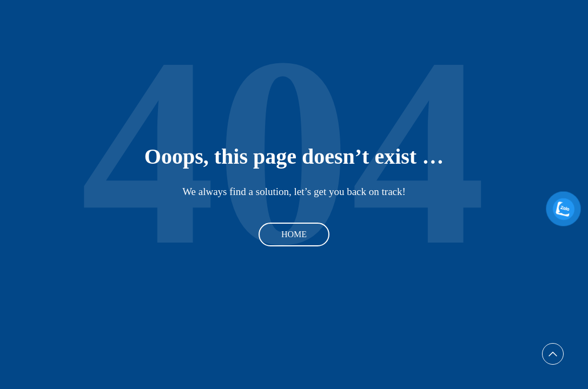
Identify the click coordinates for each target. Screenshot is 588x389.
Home (294, 234)
